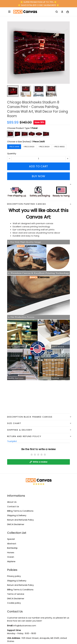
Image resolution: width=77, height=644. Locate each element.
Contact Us (13, 506)
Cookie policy (14, 603)
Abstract (12, 544)
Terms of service (16, 594)
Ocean (11, 557)
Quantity (12, 153)
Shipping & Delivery (17, 515)
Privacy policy (14, 576)
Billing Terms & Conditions (20, 511)
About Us (12, 502)
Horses (11, 552)
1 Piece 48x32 (59, 147)
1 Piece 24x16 (38, 142)
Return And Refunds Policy (20, 520)
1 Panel (34, 128)
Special (11, 539)
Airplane (11, 561)
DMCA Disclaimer (16, 524)
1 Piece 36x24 (44, 147)
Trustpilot (12, 441)
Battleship (12, 548)
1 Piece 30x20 (29, 147)
